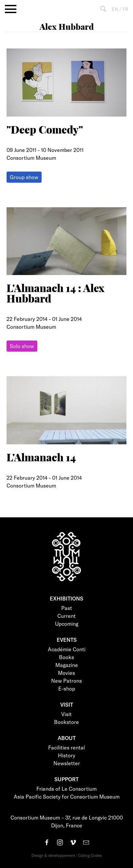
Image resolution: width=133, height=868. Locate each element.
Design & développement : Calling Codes (67, 855)
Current (66, 616)
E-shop (67, 688)
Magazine (67, 665)
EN (115, 9)
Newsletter (67, 763)
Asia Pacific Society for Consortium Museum (67, 796)
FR (125, 9)
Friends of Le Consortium (66, 789)
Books (66, 657)
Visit (66, 714)
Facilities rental (66, 747)
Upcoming (67, 624)
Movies (66, 673)
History (67, 755)
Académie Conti (67, 649)
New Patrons (66, 681)
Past (67, 608)
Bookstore (66, 722)
